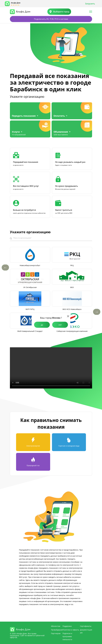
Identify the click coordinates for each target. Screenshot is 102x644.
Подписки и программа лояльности (67, 636)
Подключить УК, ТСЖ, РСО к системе (51, 19)
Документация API (86, 631)
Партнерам (56, 633)
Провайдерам (57, 630)
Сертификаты (86, 626)
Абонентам (56, 626)
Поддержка (67, 626)
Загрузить (90, 4)
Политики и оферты (71, 630)
